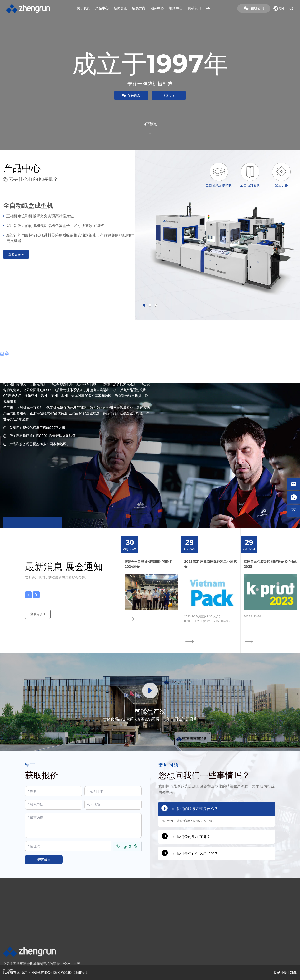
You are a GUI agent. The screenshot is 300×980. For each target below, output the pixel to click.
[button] (144, 305)
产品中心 (102, 8)
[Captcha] (68, 846)
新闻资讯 (120, 8)
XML (293, 973)
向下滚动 (150, 128)
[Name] (54, 791)
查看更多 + (39, 620)
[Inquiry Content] (83, 825)
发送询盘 (129, 96)
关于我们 (84, 8)
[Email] (113, 791)
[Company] (113, 805)
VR (208, 8)
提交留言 (44, 859)
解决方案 (139, 8)
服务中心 (157, 8)
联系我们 (194, 8)
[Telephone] (54, 805)
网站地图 (281, 973)
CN (278, 9)
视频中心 (176, 8)
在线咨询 (254, 8)
